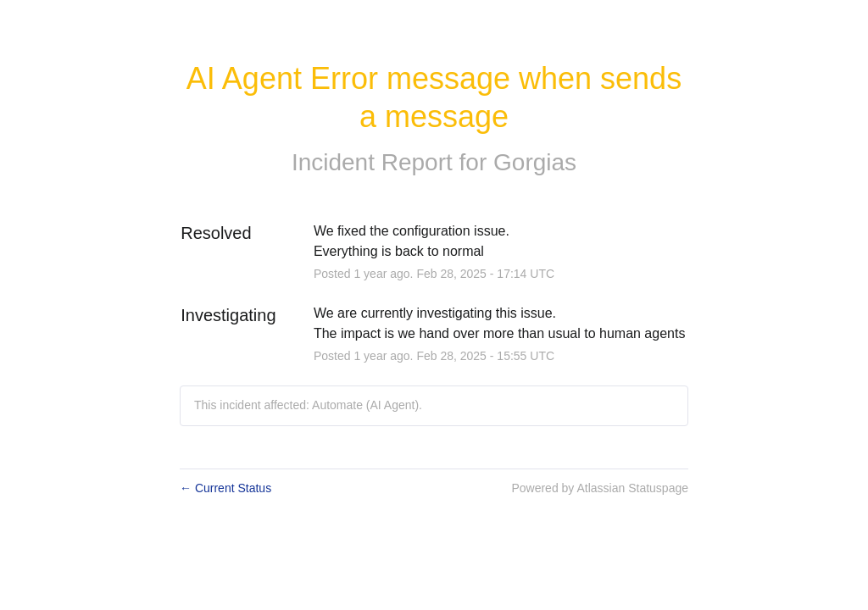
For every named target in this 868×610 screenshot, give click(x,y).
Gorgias (535, 162)
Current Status (225, 488)
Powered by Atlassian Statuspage (600, 488)
